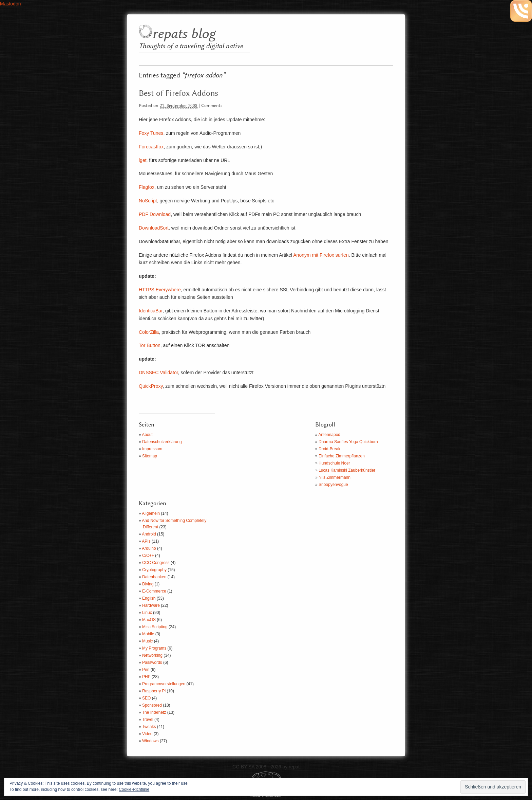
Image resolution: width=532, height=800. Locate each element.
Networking (152, 655)
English (149, 598)
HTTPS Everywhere (160, 290)
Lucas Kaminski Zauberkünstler (347, 470)
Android (149, 534)
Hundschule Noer (334, 463)
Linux (147, 613)
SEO (146, 698)
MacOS (149, 620)
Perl (146, 670)
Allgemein (151, 513)
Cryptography (154, 570)
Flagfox (147, 187)
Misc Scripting (155, 627)
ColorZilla (149, 332)
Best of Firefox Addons (178, 93)
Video (147, 734)
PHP (146, 677)
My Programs (154, 648)
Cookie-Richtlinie (134, 789)
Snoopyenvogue (333, 485)
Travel (148, 720)
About (147, 435)
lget (143, 160)
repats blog (184, 34)
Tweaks (149, 727)
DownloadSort (154, 228)
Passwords (152, 662)
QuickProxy (151, 386)
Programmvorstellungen (164, 684)
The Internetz (154, 712)
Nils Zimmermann (335, 477)
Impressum (152, 449)
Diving (148, 584)
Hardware (151, 605)
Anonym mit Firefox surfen (321, 255)
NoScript (148, 201)
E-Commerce (154, 591)
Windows (150, 741)
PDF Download (155, 214)
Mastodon (10, 4)
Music (147, 641)
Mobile (148, 634)
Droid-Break (329, 449)
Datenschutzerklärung (162, 442)
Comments (212, 106)
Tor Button (150, 345)
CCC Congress (156, 563)
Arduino (149, 548)
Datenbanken (154, 577)
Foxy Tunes (151, 133)
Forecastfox (151, 147)
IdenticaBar (151, 311)
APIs (146, 541)
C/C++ (148, 556)
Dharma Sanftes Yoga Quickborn (348, 442)
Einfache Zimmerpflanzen (342, 456)
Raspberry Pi (154, 691)
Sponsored (152, 705)
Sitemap (150, 456)
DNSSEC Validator (158, 372)
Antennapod (329, 435)
